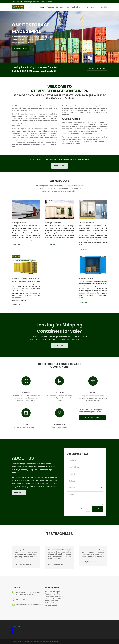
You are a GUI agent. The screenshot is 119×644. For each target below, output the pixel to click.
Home (42, 7)
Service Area (89, 7)
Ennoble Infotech (53, 641)
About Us (50, 7)
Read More (18, 244)
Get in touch (59, 166)
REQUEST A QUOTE (97, 68)
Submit (100, 509)
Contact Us (103, 7)
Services (59, 7)
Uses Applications (74, 7)
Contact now (20, 49)
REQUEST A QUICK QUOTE (92, 418)
